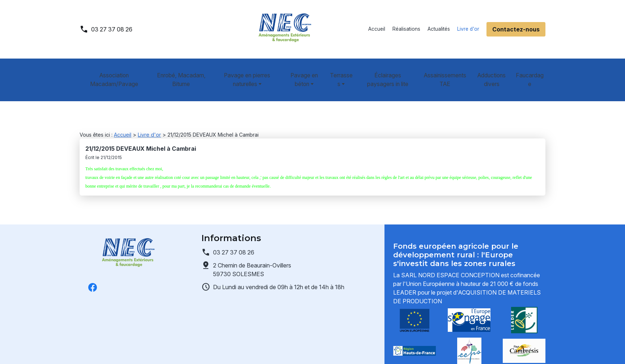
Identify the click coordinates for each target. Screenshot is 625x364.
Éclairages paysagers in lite (389, 71)
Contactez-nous (516, 29)
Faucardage (532, 71)
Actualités (439, 29)
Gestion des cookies (260, 350)
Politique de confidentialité (185, 350)
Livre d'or (468, 29)
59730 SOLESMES (253, 252)
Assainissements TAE (447, 71)
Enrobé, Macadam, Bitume (178, 71)
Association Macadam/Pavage (113, 71)
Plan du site (313, 350)
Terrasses (339, 71)
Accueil (377, 29)
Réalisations (406, 29)
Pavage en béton (300, 71)
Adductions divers (495, 71)
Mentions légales (114, 350)
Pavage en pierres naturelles (242, 71)
